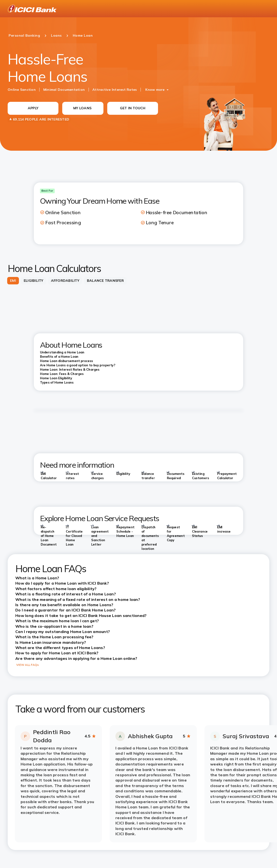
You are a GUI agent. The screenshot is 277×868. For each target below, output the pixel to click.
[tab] (13, 281)
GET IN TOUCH (133, 108)
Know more (155, 90)
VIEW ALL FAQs (28, 665)
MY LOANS (82, 108)
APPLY (33, 108)
